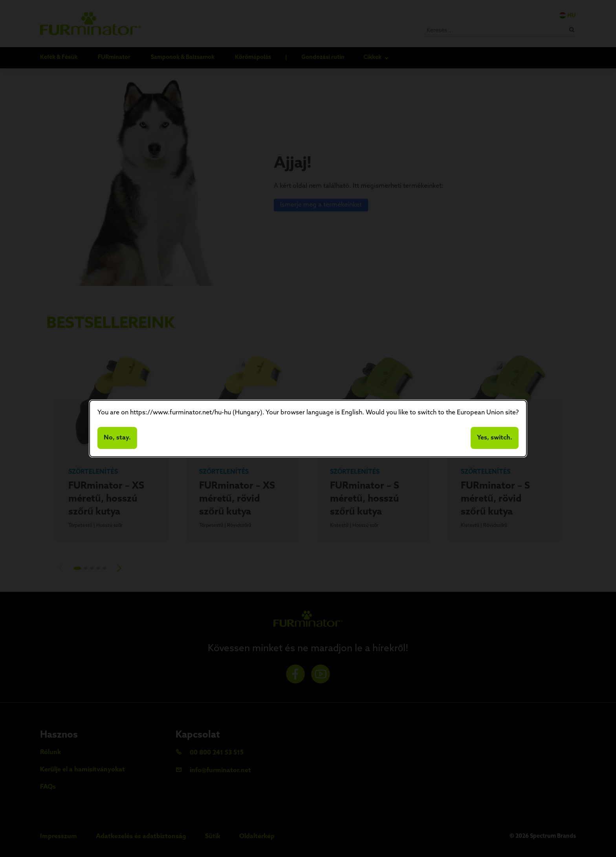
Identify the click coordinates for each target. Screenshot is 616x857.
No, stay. (117, 438)
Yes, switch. (495, 438)
